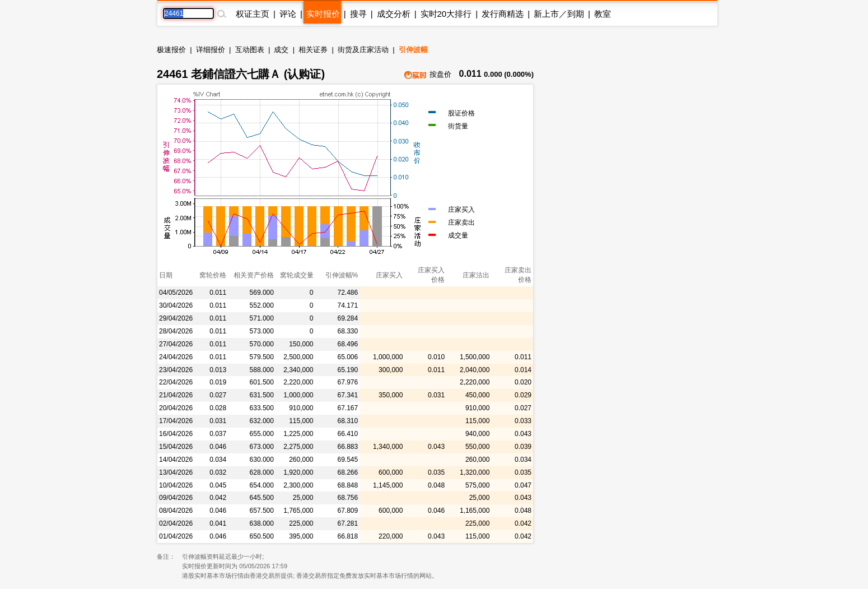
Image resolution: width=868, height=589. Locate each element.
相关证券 (313, 50)
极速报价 (171, 50)
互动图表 (250, 50)
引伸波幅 (413, 50)
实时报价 (323, 14)
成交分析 (394, 14)
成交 (281, 50)
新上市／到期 (559, 14)
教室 (603, 14)
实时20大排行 (446, 14)
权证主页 (253, 14)
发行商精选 (503, 14)
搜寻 (358, 14)
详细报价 (211, 50)
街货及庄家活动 (363, 50)
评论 (288, 14)
